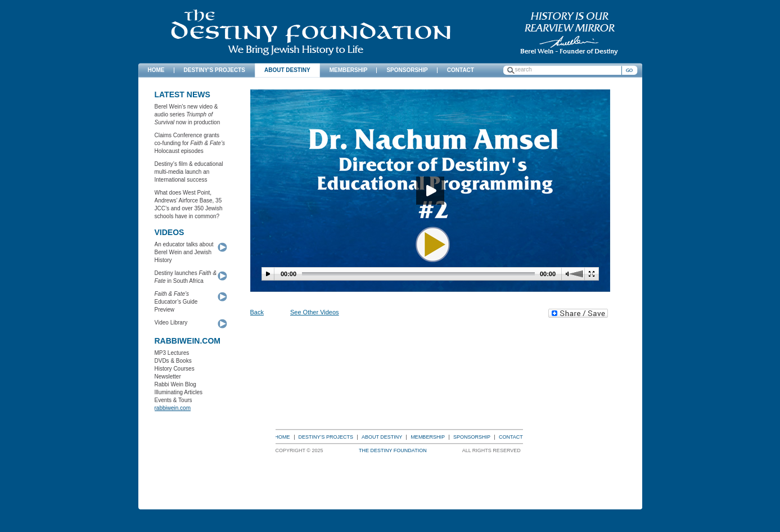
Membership (428, 437)
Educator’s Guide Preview (176, 302)
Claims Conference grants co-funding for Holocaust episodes (190, 143)
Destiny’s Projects (326, 437)
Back (257, 312)
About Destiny (382, 437)
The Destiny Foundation (311, 32)
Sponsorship (472, 437)
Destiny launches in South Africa (186, 277)
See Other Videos (315, 312)
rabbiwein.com (173, 408)
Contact (511, 437)
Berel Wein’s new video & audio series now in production (188, 114)
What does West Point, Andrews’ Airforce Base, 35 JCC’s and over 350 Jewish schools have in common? (189, 204)
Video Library (171, 323)
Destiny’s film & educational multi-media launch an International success (189, 172)
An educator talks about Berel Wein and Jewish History (184, 252)
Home (283, 437)
